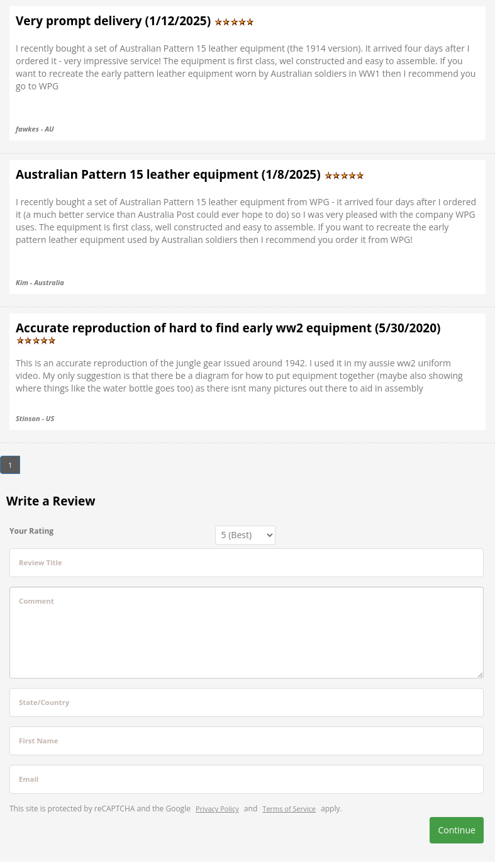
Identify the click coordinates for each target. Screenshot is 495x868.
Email (29, 779)
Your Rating (31, 531)
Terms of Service (289, 809)
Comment (36, 601)
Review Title (41, 562)
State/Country (44, 702)
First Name (38, 741)
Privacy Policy (217, 809)
